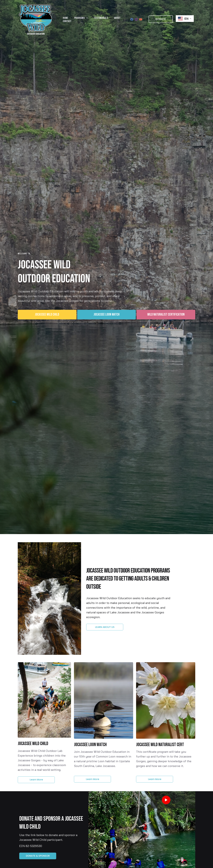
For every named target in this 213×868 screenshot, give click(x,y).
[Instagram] (136, 19)
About (107, 19)
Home (64, 19)
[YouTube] (141, 19)
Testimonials (94, 19)
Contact (118, 19)
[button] (159, 19)
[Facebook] (132, 19)
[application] (82, 19)
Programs (77, 19)
